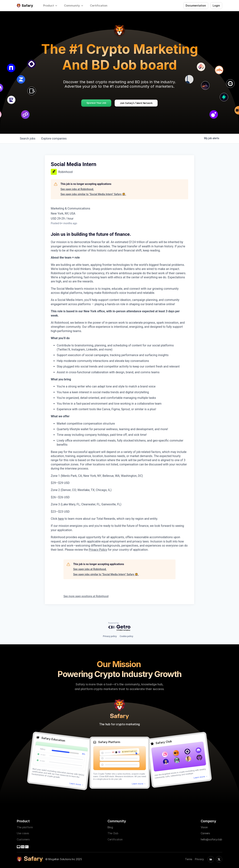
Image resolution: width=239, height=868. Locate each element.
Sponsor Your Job (96, 103)
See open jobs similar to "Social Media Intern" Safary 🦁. (93, 194)
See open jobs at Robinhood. (77, 189)
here (61, 519)
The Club (113, 833)
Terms (189, 859)
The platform (25, 827)
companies (54, 139)
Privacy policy (110, 636)
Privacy (199, 859)
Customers (23, 839)
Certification (115, 839)
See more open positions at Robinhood (86, 596)
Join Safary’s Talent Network (136, 103)
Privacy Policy (98, 550)
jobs (28, 139)
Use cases (23, 833)
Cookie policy (126, 636)
